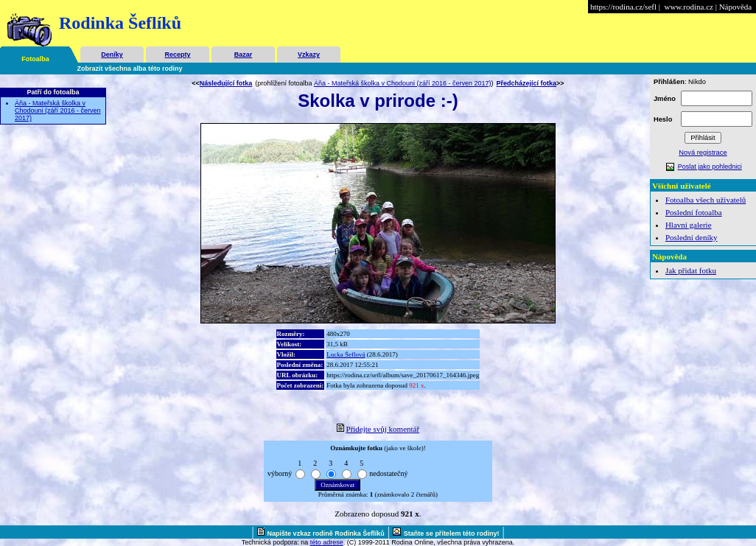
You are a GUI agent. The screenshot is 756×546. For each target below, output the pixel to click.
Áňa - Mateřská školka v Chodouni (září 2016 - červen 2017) (58, 111)
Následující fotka (226, 83)
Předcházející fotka (527, 83)
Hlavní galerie (689, 225)
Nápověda (736, 7)
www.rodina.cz (688, 7)
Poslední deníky (692, 237)
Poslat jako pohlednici (710, 167)
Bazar (244, 55)
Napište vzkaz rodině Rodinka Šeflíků (326, 533)
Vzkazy (309, 55)
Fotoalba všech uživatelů (706, 200)
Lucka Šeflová (346, 354)
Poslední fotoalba (694, 212)
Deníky (112, 55)
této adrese (327, 542)
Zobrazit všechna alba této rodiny (130, 69)
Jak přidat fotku (691, 270)
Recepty (177, 55)
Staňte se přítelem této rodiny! (452, 533)
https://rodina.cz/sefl (623, 7)
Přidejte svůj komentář (383, 429)
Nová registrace (703, 153)
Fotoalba (35, 59)
